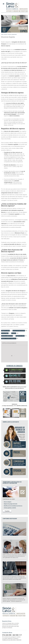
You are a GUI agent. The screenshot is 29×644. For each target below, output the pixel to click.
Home (2, 34)
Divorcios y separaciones (12, 34)
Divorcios (6, 34)
